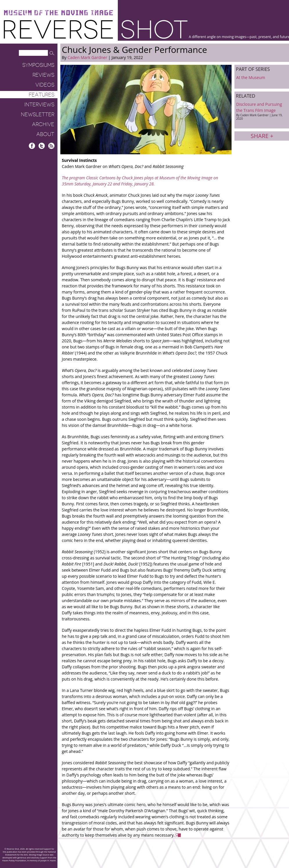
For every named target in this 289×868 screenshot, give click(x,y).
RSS (51, 146)
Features (41, 95)
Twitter (42, 146)
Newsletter (38, 114)
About (45, 134)
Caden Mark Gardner (87, 57)
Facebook (32, 146)
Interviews (39, 105)
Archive (43, 124)
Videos (45, 85)
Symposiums (38, 65)
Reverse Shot (96, 29)
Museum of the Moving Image (58, 13)
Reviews (43, 75)
